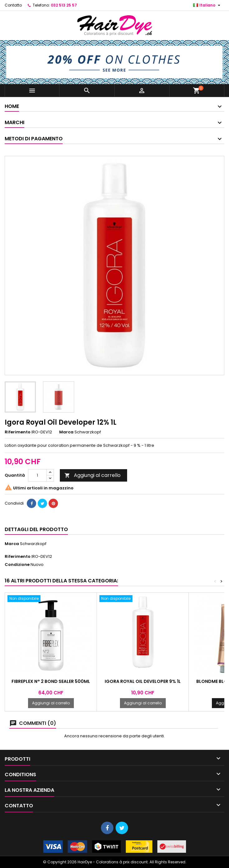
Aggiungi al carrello (93, 475)
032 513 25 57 (64, 5)
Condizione (17, 565)
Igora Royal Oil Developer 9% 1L (143, 681)
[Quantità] (37, 475)
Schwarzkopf (33, 544)
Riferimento (18, 432)
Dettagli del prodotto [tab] (36, 529)
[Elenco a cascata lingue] (208, 5)
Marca (66, 432)
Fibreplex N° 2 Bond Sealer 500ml (51, 681)
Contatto (13, 5)
